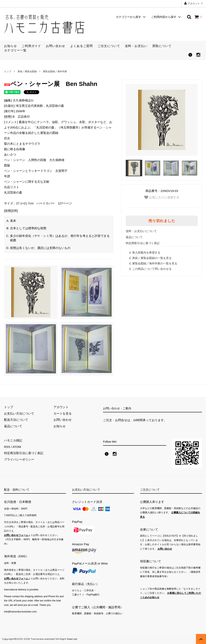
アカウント (194, 3)
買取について (162, 46)
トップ (8, 71)
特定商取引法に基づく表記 (143, 243)
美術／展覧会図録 (27, 71)
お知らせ (10, 46)
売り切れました (162, 221)
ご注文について (109, 46)
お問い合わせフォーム (16, 535)
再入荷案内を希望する (144, 253)
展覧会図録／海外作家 (55, 71)
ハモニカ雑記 (13, 440)
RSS (7, 447)
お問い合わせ (56, 46)
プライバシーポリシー (19, 459)
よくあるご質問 (81, 46)
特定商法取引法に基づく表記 (24, 453)
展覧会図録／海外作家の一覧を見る (152, 263)
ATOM (17, 447)
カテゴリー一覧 (15, 50)
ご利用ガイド (31, 46)
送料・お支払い (136, 46)
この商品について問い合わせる (150, 269)
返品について (134, 237)
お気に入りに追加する (162, 197)
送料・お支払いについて (141, 231)
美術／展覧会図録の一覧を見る (150, 258)
